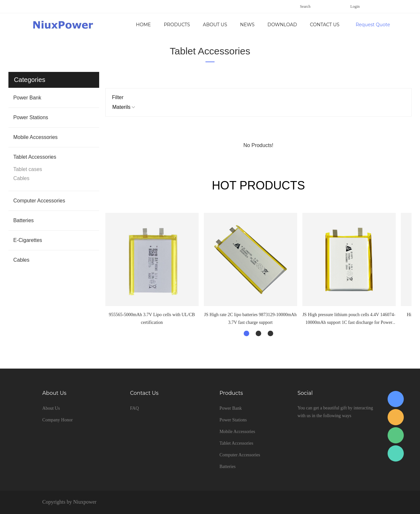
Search (305, 6)
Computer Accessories (39, 201)
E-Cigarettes (28, 240)
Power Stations (31, 117)
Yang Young (396, 399)
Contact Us (325, 25)
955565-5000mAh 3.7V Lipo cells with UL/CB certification (152, 319)
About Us (215, 25)
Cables (21, 178)
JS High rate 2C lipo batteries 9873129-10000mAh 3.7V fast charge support (250, 319)
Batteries (23, 220)
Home (144, 25)
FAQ (134, 408)
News (247, 25)
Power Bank (27, 98)
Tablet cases (28, 169)
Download (282, 25)
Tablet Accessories (210, 51)
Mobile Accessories (35, 137)
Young (396, 417)
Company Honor (58, 420)
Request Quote (373, 25)
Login (355, 6)
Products (177, 25)
